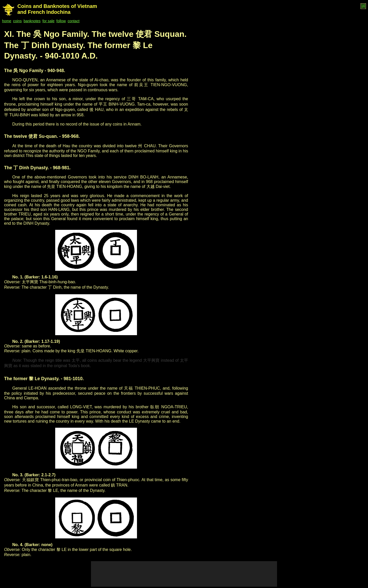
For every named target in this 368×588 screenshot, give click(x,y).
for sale (48, 21)
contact (74, 21)
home (7, 21)
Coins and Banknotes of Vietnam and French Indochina (57, 9)
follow (61, 21)
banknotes (32, 21)
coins (17, 21)
